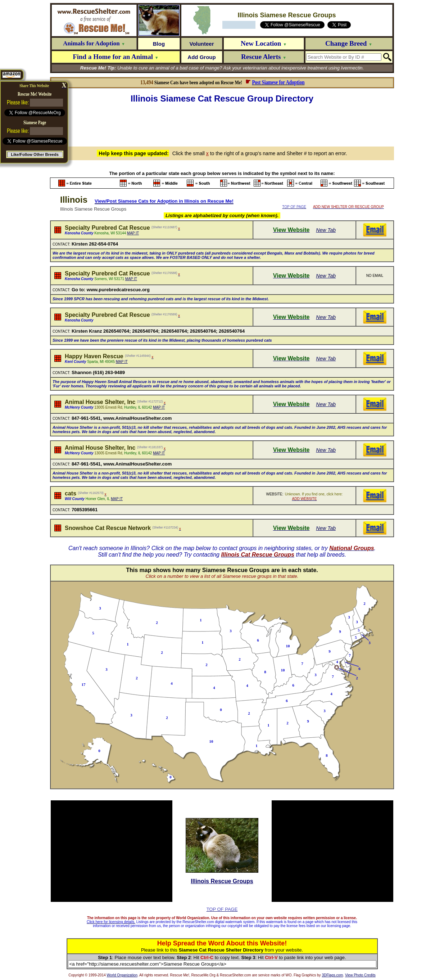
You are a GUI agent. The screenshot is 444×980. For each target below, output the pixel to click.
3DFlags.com (332, 975)
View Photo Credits (360, 975)
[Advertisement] (222, 124)
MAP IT (133, 233)
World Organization (122, 975)
